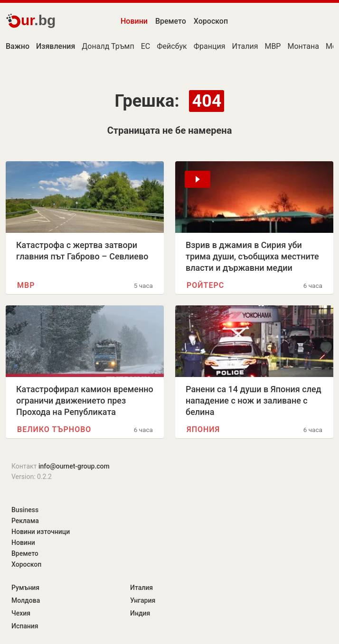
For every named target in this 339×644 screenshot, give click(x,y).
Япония (203, 429)
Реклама (25, 521)
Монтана (303, 46)
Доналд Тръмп (108, 46)
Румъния (25, 588)
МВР (273, 46)
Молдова (26, 600)
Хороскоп (211, 21)
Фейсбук (172, 46)
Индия (140, 613)
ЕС (146, 46)
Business (25, 510)
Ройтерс (205, 285)
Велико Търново (54, 429)
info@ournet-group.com (74, 466)
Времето (171, 21)
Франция (210, 46)
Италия (245, 46)
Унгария (143, 600)
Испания (25, 626)
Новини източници (41, 532)
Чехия (21, 613)
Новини (134, 21)
